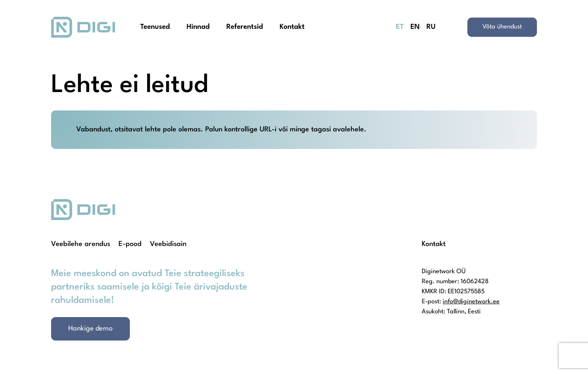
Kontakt (292, 27)
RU (431, 27)
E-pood (130, 244)
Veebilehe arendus (81, 244)
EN (415, 27)
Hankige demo (90, 329)
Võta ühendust (502, 27)
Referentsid (244, 27)
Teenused (155, 27)
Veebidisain (168, 244)
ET (400, 27)
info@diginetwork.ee (471, 302)
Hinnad (198, 27)
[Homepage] (83, 27)
